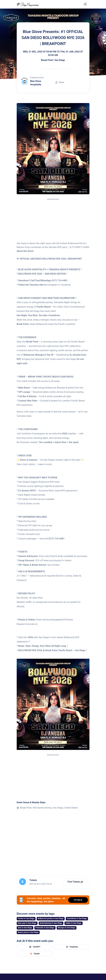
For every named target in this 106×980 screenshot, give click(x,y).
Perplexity (72, 947)
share (60, 82)
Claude (34, 954)
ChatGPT (34, 947)
